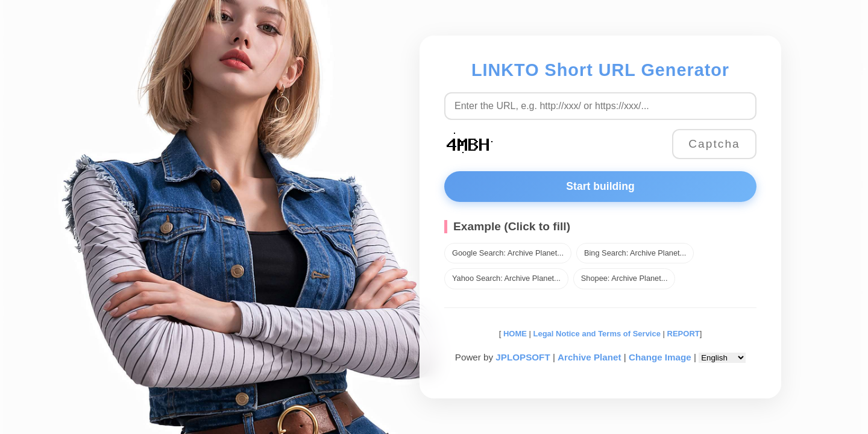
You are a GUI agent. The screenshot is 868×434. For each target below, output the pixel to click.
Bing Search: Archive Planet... (635, 253)
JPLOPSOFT (523, 357)
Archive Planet (590, 357)
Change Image (660, 357)
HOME (514, 334)
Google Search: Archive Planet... (508, 253)
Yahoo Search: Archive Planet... (506, 278)
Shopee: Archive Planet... (624, 278)
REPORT (684, 334)
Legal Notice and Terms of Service (597, 334)
